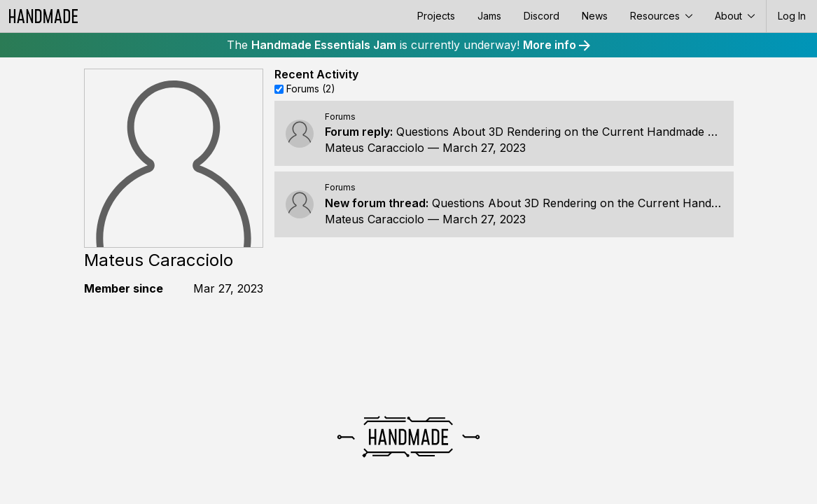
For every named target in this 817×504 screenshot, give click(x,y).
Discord (542, 16)
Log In (792, 16)
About (735, 16)
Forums (340, 117)
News (595, 16)
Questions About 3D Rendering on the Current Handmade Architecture (585, 132)
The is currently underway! (408, 45)
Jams (489, 16)
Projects (436, 16)
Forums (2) (311, 89)
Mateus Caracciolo (375, 148)
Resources (661, 16)
